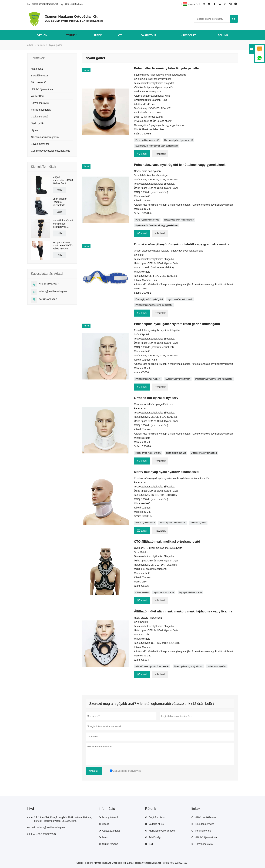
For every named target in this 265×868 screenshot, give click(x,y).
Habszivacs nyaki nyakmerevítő (179, 220)
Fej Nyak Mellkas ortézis (190, 592)
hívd (31, 809)
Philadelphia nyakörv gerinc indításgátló (154, 305)
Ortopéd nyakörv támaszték (204, 453)
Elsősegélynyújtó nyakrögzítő (149, 299)
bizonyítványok (111, 817)
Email (142, 153)
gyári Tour (149, 35)
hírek (98, 35)
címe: (30, 817)
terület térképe (110, 844)
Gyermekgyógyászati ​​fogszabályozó (51, 151)
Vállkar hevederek (41, 110)
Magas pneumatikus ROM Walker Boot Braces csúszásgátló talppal (63, 180)
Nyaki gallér (37, 123)
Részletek (160, 154)
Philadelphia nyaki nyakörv (148, 379)
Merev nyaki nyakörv (145, 523)
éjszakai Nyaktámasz (176, 453)
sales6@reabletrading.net (45, 4)
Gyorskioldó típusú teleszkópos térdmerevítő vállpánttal (63, 224)
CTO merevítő (142, 592)
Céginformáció (157, 817)
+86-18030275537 (74, 4)
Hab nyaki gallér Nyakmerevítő (178, 140)
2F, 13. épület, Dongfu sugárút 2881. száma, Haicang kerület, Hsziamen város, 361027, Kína (63, 819)
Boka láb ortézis (40, 76)
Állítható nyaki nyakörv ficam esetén (152, 666)
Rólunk (223, 35)
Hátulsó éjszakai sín (42, 89)
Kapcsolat (188, 35)
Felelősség (155, 837)
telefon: (31, 834)
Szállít (106, 824)
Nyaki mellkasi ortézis (164, 592)
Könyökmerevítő (40, 103)
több (59, 190)
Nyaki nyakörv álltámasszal (172, 523)
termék (71, 35)
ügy (119, 35)
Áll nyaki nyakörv (198, 523)
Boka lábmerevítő (205, 824)
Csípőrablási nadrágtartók (45, 137)
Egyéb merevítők (40, 144)
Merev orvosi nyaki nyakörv (148, 453)
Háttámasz (37, 69)
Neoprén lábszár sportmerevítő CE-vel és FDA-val (63, 245)
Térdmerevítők (203, 831)
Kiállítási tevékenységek (162, 831)
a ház (30, 45)
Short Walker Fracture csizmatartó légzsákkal (60, 202)
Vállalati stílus (156, 824)
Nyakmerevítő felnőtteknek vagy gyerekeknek (157, 146)
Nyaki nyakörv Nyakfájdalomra (188, 666)
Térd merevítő (39, 82)
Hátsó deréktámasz (206, 817)
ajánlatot (94, 771)
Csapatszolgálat (111, 831)
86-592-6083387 (48, 299)
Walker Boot (38, 96)
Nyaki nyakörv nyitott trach (180, 299)
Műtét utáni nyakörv (217, 666)
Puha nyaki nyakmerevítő (147, 140)
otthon (42, 35)
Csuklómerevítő (40, 117)
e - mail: (32, 828)
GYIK (152, 844)
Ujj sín (34, 130)
